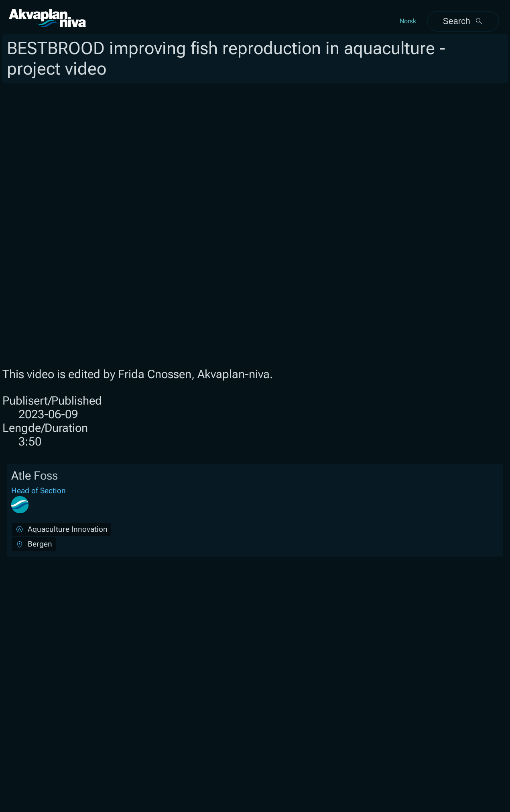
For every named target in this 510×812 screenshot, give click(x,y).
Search (463, 21)
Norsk (408, 21)
